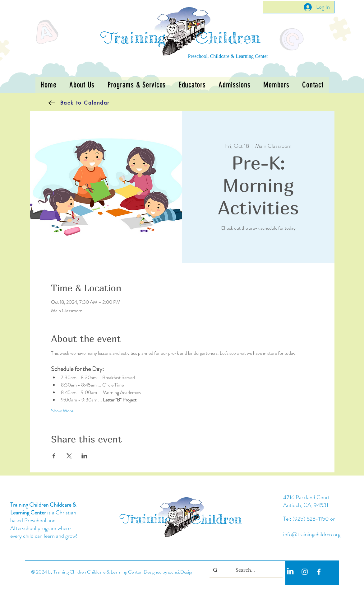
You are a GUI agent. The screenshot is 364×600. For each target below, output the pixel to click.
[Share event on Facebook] (54, 456)
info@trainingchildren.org (312, 534)
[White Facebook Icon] (319, 572)
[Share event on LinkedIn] (84, 456)
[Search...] (245, 570)
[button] (137, 85)
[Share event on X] (69, 456)
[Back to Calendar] (70, 103)
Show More (62, 411)
